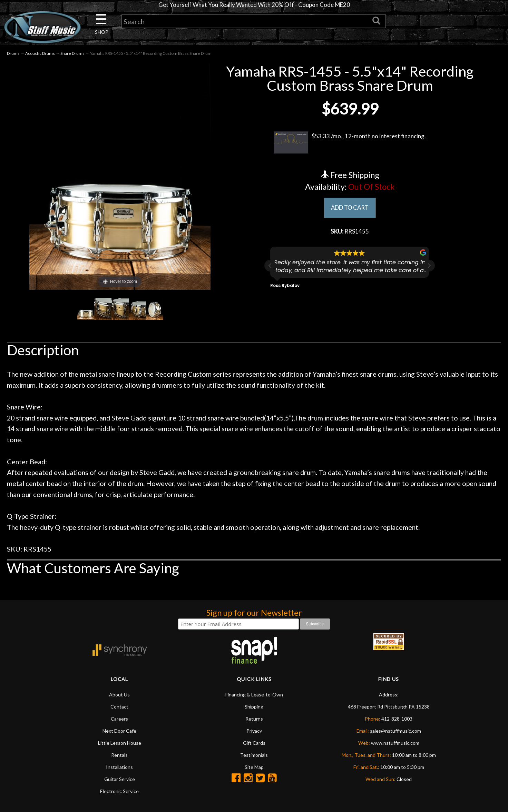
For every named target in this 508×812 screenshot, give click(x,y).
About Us (119, 696)
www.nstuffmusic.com (395, 744)
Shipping (254, 708)
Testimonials (254, 756)
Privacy (254, 732)
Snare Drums (72, 54)
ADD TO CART (350, 209)
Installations (119, 768)
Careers (119, 720)
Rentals (119, 756)
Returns (254, 720)
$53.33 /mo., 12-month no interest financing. (350, 143)
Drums (13, 54)
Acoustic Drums (40, 54)
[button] (429, 268)
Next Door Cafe (119, 732)
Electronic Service (119, 792)
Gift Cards (254, 744)
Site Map (254, 768)
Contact (119, 708)
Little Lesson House (120, 744)
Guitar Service (120, 780)
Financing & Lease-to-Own (254, 696)
